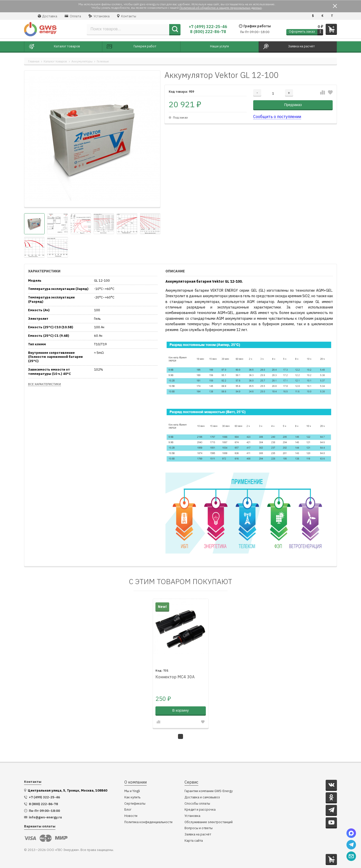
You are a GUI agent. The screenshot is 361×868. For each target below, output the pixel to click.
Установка (99, 16)
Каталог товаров (55, 61)
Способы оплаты (197, 803)
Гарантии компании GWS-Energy (209, 790)
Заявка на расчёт (198, 834)
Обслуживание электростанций (209, 821)
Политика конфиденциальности (148, 821)
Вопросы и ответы (199, 828)
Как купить (132, 796)
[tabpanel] (180, 663)
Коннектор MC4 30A (175, 676)
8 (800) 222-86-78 (208, 32)
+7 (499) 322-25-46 (208, 27)
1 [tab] (180, 736)
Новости (131, 815)
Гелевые (103, 61)
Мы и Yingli (132, 790)
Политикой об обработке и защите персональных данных (221, 8)
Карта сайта (194, 840)
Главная (34, 61)
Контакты (127, 16)
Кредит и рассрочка (200, 809)
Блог (128, 809)
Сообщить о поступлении (277, 117)
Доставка (48, 16)
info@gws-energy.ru (45, 817)
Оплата (73, 16)
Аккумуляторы (82, 61)
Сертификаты (135, 803)
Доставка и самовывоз (202, 796)
